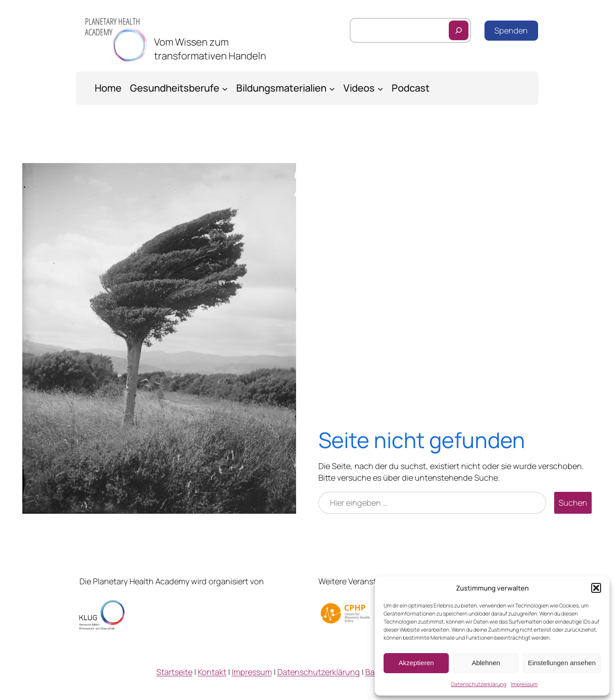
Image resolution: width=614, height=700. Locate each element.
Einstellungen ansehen (562, 663)
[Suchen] (459, 30)
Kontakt (212, 672)
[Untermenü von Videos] (380, 88)
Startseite (174, 672)
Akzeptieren (416, 663)
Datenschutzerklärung (479, 684)
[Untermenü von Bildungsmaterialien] (332, 88)
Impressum (524, 684)
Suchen (573, 503)
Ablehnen (486, 663)
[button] (596, 588)
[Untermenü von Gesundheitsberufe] (225, 88)
